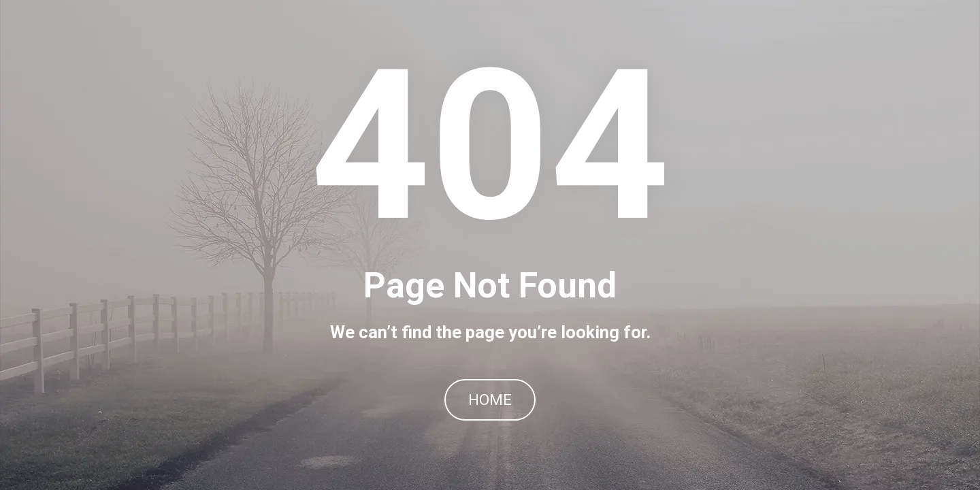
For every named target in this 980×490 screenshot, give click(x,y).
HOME (490, 400)
